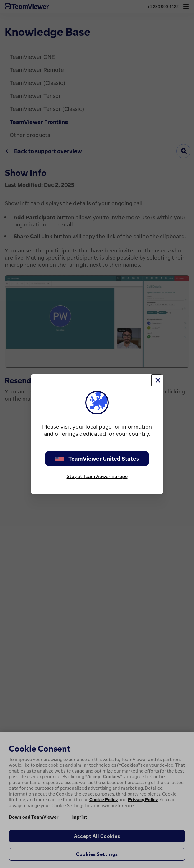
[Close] (157, 380)
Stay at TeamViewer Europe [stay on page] (97, 476)
